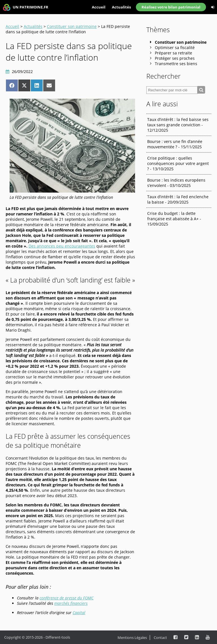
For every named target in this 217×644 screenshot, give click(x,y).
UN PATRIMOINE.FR (26, 7)
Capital (79, 613)
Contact (160, 638)
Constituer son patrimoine (72, 26)
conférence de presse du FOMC (67, 598)
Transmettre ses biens (176, 64)
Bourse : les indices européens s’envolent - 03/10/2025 (176, 183)
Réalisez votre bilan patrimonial (171, 7)
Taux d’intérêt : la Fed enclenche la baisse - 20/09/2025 (178, 199)
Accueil (99, 7)
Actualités (121, 7)
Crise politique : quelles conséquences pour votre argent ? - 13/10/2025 (178, 163)
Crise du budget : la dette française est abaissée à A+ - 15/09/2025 (174, 219)
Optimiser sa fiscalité (175, 48)
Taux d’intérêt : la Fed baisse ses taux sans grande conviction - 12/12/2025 (178, 125)
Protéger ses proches (175, 58)
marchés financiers (71, 603)
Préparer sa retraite (173, 53)
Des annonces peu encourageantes (62, 246)
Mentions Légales (132, 638)
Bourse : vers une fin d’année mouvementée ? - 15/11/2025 (175, 144)
